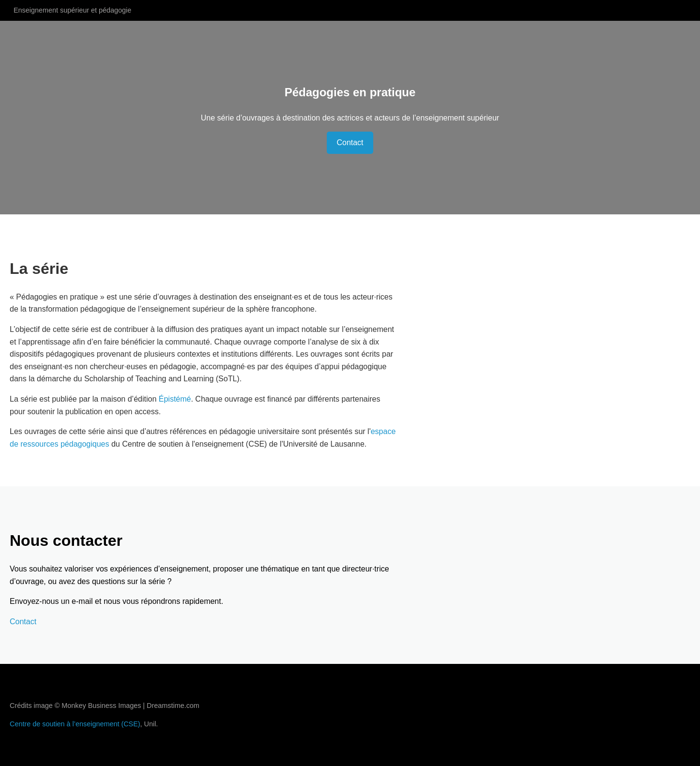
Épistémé (175, 399)
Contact (350, 143)
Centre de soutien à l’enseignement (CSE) (75, 724)
